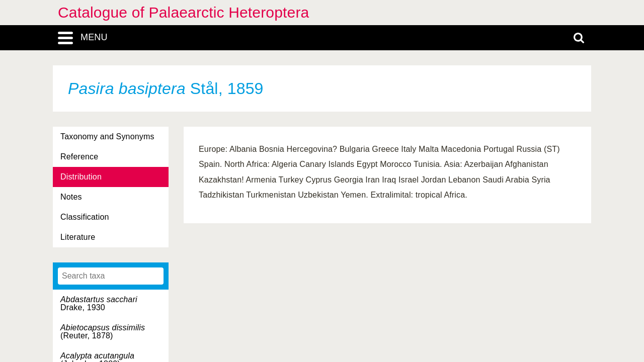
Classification (85, 217)
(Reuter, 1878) (103, 332)
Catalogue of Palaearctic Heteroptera (183, 12)
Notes (71, 197)
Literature (78, 237)
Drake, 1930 (99, 303)
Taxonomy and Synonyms (107, 137)
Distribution (81, 177)
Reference (79, 157)
